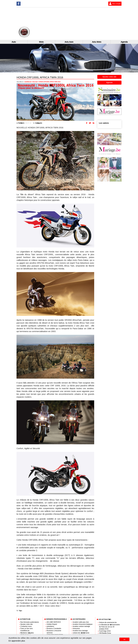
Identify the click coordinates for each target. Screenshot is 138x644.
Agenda (124, 42)
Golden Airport (52, 624)
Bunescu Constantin (54, 628)
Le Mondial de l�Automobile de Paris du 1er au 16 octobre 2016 (109, 627)
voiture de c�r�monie (81, 633)
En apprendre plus (17, 641)
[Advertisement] (95, 24)
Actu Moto (97, 42)
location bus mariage (80, 631)
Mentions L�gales (27, 633)
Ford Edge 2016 (105, 631)
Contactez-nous (26, 626)
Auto (14, 42)
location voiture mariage (81, 626)
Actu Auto (69, 42)
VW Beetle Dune (105, 633)
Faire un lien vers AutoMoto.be (27, 630)
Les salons (104, 123)
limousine (76, 628)
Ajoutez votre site (109, 77)
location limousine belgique (83, 624)
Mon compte (114, 4)
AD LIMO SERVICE (54, 622)
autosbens (50, 626)
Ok (124, 639)
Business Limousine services (54, 632)
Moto (41, 42)
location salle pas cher (81, 622)
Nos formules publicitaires (30, 622)
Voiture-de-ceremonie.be (108, 622)
